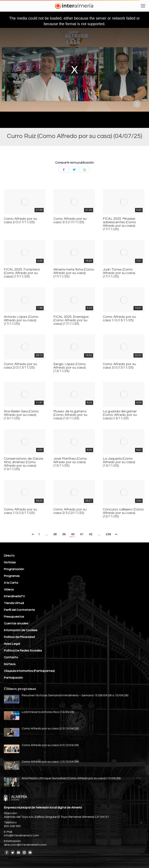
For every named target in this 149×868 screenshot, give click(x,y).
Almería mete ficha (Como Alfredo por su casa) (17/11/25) (74, 273)
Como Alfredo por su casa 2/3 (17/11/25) (20, 221)
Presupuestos (14, 617)
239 (108, 534)
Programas (12, 576)
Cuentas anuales (16, 623)
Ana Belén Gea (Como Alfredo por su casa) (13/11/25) (21, 415)
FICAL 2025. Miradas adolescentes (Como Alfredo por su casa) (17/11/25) (120, 224)
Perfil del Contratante (19, 610)
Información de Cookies (21, 630)
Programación (14, 569)
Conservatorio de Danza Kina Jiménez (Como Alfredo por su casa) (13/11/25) (23, 464)
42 (91, 534)
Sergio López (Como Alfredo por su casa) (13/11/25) (70, 368)
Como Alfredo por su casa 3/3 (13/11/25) (119, 366)
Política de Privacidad (19, 637)
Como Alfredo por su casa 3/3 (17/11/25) (70, 221)
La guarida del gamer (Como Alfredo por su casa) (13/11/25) (120, 415)
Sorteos (10, 664)
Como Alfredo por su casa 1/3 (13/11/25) (119, 319)
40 (73, 534)
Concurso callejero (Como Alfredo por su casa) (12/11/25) (123, 513)
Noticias (10, 562)
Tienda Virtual (14, 603)
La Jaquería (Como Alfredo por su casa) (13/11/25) (119, 462)
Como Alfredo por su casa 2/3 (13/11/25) (20, 366)
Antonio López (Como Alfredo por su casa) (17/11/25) (21, 320)
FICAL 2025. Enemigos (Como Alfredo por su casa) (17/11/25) (71, 320)
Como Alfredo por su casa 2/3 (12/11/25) (70, 511)
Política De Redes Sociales (23, 651)
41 (82, 534)
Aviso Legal (12, 644)
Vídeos (9, 590)
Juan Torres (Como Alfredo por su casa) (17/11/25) (119, 273)
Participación (13, 678)
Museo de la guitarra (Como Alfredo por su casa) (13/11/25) (70, 415)
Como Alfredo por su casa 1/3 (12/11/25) (20, 511)
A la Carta (11, 583)
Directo (9, 556)
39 (64, 534)
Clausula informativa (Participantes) (29, 671)
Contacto (11, 657)
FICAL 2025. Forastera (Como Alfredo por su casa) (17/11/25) (22, 273)
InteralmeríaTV (14, 596)
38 (55, 534)
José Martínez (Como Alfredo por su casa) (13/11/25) (70, 462)
